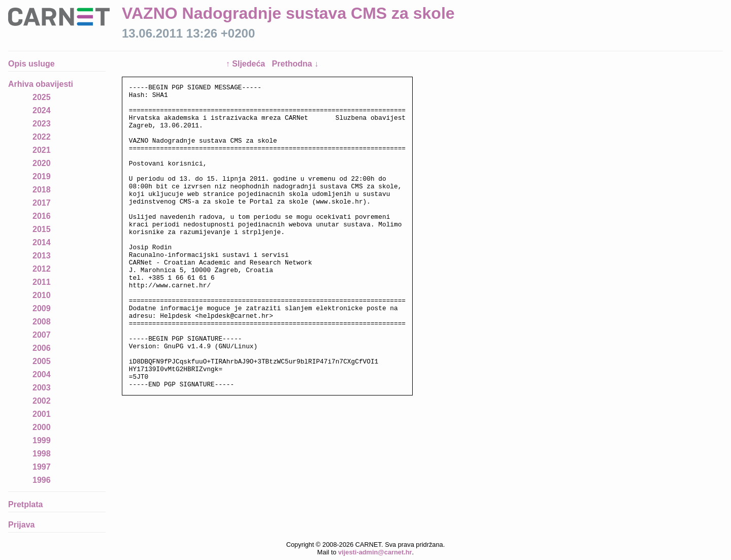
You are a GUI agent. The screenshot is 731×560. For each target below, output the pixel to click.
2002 (42, 401)
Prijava (21, 525)
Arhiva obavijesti (41, 84)
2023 (42, 124)
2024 (42, 110)
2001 (42, 414)
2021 (42, 150)
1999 (42, 440)
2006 (42, 348)
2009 (42, 308)
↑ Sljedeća (247, 64)
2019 (42, 176)
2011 (42, 282)
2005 (42, 361)
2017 (42, 203)
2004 (42, 374)
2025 (42, 97)
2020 (42, 163)
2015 (42, 229)
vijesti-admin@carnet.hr (375, 552)
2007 (42, 335)
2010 (42, 295)
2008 (42, 322)
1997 (42, 467)
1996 (42, 480)
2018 (42, 190)
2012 (42, 269)
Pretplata (25, 504)
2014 (42, 242)
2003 (42, 388)
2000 (42, 427)
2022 (42, 137)
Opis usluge (31, 64)
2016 (42, 216)
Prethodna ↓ (295, 64)
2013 (42, 256)
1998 (42, 454)
